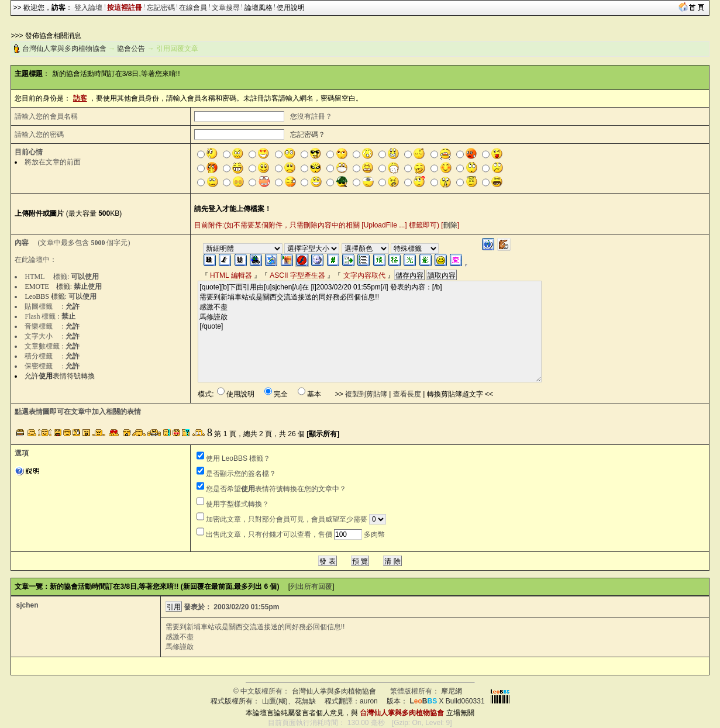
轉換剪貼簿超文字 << (460, 394)
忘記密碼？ (308, 134)
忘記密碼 (161, 8)
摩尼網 (452, 691)
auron (369, 701)
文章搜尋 (226, 8)
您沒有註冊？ (311, 116)
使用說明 (291, 8)
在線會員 (193, 8)
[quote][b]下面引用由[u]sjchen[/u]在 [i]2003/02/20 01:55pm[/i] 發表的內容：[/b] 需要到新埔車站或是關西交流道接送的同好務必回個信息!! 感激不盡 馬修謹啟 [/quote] (370, 332)
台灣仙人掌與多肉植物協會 (64, 49)
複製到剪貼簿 (366, 394)
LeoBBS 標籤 (44, 296)
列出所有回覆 (311, 586)
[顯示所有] (323, 434)
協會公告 (131, 49)
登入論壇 (88, 8)
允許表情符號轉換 (60, 376)
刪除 (450, 225)
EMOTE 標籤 (47, 287)
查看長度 (407, 394)
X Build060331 (447, 701)
